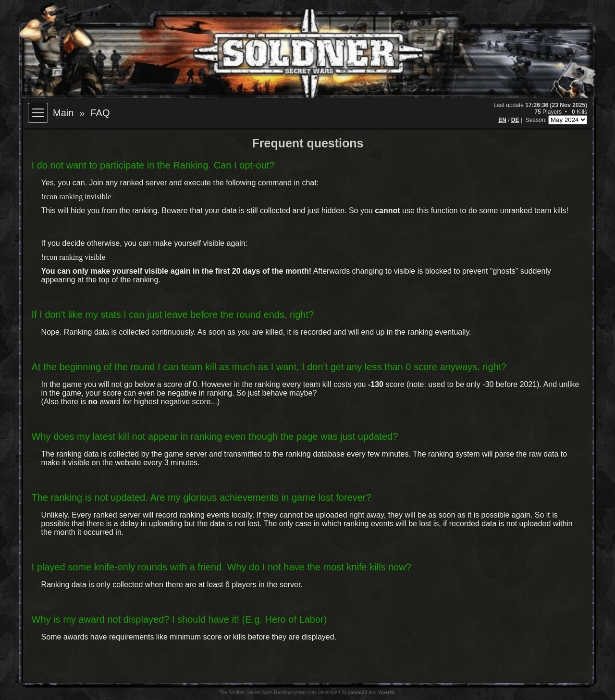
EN (502, 120)
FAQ (100, 113)
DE (515, 120)
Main (63, 113)
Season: (537, 120)
